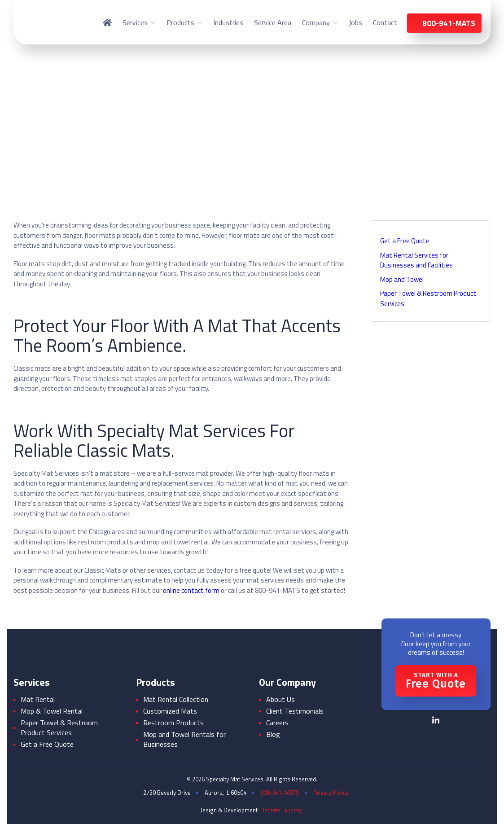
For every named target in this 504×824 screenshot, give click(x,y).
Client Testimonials (295, 711)
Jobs (355, 22)
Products (180, 22)
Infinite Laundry (282, 810)
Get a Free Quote (405, 241)
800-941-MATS (280, 793)
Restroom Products (173, 723)
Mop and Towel (402, 279)
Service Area (273, 22)
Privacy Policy (331, 793)
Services (135, 22)
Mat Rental (38, 699)
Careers (277, 723)
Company (316, 22)
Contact (385, 22)
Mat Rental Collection (176, 699)
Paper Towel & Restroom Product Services (428, 298)
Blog (273, 734)
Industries (228, 22)
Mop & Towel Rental (52, 711)
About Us (280, 699)
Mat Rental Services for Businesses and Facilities (416, 260)
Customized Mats (170, 711)
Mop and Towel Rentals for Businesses (184, 739)
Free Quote (436, 681)
